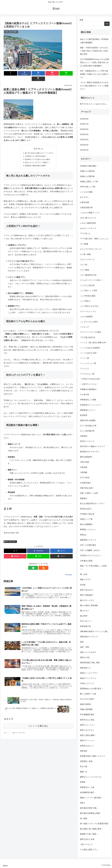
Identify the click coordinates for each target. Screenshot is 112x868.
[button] (67, 73)
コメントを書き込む (38, 722)
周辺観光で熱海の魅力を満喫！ (36, 161)
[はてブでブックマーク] (32, 73)
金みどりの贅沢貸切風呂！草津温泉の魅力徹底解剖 (94, 41)
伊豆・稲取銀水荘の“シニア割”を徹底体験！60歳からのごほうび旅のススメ (94, 74)
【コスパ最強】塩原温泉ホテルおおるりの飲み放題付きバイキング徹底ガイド (94, 86)
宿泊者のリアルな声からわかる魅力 (37, 154)
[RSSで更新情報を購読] (41, 563)
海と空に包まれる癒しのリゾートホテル (39, 148)
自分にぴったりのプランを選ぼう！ (37, 157)
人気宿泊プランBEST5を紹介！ (36, 151)
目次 (36, 143)
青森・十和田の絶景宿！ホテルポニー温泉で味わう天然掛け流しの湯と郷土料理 (94, 51)
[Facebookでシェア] (21, 73)
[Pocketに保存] (44, 73)
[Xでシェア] (9, 73)
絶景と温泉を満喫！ (10, 536)
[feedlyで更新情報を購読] (36, 563)
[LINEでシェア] (56, 73)
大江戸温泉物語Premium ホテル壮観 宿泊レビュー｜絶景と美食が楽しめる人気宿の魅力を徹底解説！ (95, 63)
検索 (81, 20)
